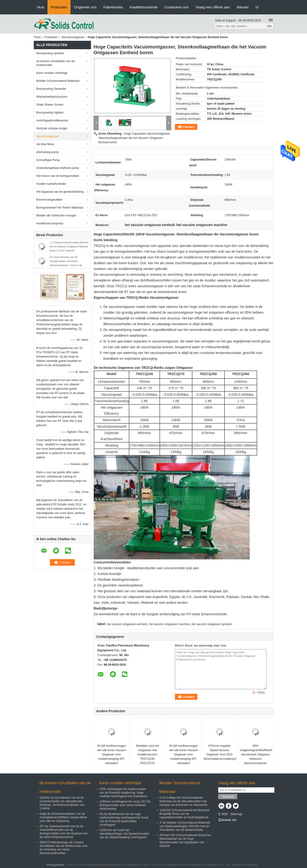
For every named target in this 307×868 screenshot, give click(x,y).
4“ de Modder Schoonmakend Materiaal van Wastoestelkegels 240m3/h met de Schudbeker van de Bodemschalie (185, 826)
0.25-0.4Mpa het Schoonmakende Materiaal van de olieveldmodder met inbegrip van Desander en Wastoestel (183, 801)
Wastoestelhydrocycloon (52, 97)
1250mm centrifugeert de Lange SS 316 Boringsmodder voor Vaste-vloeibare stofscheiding (125, 805)
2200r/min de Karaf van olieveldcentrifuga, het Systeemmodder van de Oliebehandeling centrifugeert (124, 834)
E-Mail (223, 814)
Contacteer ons (177, 7)
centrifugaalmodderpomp (52, 120)
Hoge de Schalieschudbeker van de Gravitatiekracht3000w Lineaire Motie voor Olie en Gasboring (63, 817)
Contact (189, 127)
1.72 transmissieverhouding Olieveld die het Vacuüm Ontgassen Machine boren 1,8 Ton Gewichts (69, 247)
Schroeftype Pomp (48, 160)
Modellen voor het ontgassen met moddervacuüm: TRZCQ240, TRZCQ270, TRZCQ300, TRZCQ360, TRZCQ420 (147, 759)
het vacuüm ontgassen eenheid (127, 624)
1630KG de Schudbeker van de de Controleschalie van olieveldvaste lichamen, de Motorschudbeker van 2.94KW (62, 803)
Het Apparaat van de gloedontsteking (60, 192)
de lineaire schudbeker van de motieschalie (55, 63)
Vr (257, 7)
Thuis (37, 37)
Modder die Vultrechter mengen (56, 216)
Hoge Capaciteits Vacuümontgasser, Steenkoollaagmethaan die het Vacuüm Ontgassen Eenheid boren (134, 138)
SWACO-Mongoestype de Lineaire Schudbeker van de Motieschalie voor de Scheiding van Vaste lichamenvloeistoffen (64, 848)
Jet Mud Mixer (45, 144)
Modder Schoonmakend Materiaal (58, 81)
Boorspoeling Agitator (50, 113)
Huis (41, 7)
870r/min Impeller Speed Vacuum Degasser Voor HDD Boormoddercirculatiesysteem (220, 752)
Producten (59, 7)
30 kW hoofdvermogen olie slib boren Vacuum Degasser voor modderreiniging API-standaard (112, 754)
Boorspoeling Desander (51, 89)
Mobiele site (227, 820)
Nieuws (243, 7)
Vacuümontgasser (73, 37)
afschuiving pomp (47, 152)
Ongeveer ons (85, 7)
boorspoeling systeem (50, 53)
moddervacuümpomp (50, 223)
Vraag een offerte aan (213, 7)
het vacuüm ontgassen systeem (212, 624)
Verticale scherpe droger (52, 128)
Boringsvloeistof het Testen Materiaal (60, 208)
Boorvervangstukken (49, 200)
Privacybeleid (55, 865)
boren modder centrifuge (52, 73)
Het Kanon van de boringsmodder (58, 176)
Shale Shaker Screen (50, 105)
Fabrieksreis (113, 7)
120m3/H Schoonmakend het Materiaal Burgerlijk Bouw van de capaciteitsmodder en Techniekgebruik (184, 814)
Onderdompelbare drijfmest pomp (58, 168)
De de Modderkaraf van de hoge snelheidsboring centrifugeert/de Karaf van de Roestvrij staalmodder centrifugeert (124, 819)
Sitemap (236, 814)
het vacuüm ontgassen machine (169, 624)
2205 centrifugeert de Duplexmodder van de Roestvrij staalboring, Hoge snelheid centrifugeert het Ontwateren (124, 793)
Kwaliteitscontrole (144, 7)
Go (269, 26)
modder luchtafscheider (51, 184)
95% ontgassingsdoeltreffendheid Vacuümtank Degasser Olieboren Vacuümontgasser (256, 754)
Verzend (228, 797)
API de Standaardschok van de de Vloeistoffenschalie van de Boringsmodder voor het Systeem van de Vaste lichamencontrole (64, 832)
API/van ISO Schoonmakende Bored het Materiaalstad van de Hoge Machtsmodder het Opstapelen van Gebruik (185, 841)
